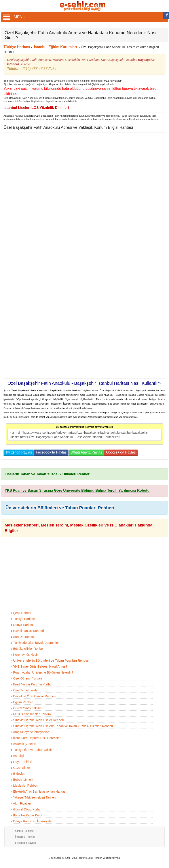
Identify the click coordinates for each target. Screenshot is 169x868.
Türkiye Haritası (17, 47)
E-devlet (19, 774)
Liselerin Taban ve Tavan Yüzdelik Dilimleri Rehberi (48, 474)
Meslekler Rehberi (26, 786)
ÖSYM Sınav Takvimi (28, 708)
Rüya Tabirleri (23, 762)
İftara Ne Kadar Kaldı (28, 815)
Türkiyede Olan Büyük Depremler (36, 643)
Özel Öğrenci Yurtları (28, 678)
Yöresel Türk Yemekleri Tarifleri (34, 797)
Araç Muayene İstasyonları (31, 732)
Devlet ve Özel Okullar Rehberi (34, 696)
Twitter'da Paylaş (19, 452)
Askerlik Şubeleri (25, 744)
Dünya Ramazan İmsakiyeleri (33, 821)
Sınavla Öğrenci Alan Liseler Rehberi (39, 720)
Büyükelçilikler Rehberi (29, 649)
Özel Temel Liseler (26, 690)
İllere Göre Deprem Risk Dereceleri (37, 738)
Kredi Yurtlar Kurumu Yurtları (33, 684)
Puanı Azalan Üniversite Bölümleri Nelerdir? (43, 672)
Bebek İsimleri (23, 780)
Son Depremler (24, 637)
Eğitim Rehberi (23, 702)
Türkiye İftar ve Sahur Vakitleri (34, 750)
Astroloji (19, 756)
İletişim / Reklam (25, 837)
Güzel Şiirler (22, 768)
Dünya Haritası (24, 625)
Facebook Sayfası (26, 843)
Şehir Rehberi (23, 613)
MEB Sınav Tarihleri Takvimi (32, 714)
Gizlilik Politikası (25, 831)
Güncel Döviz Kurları (27, 809)
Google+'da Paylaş (121, 452)
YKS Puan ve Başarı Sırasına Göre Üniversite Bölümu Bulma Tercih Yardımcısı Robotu (77, 490)
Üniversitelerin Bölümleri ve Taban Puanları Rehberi (60, 508)
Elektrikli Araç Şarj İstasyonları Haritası (40, 791)
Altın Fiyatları (22, 803)
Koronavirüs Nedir (26, 655)
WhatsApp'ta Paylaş (86, 452)
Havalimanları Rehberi (29, 631)
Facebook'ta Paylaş (51, 452)
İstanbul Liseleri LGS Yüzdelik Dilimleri (36, 108)
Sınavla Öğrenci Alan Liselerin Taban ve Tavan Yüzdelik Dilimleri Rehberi (63, 726)
